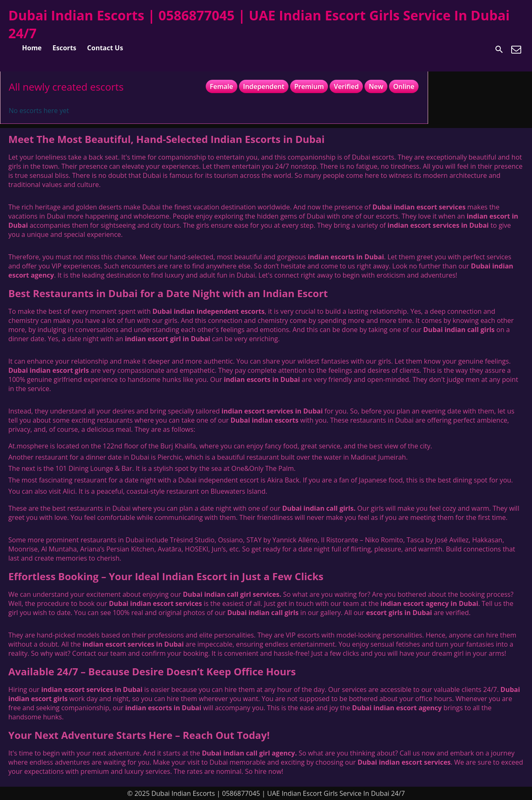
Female (222, 86)
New (376, 86)
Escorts (64, 48)
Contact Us (105, 48)
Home (32, 48)
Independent (264, 86)
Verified (346, 86)
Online (404, 86)
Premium (309, 86)
